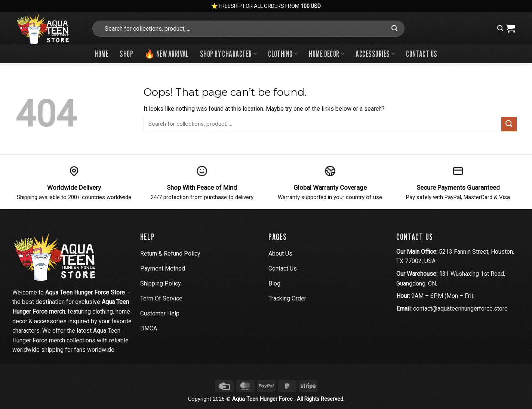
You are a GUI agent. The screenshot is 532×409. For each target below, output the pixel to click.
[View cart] (511, 28)
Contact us (422, 54)
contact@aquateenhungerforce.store (460, 309)
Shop (126, 54)
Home (102, 54)
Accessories (375, 54)
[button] (500, 28)
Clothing (283, 54)
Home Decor (327, 54)
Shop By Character (228, 54)
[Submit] (394, 28)
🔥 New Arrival (167, 54)
